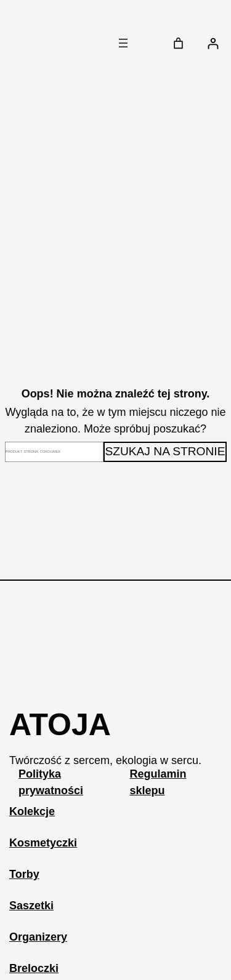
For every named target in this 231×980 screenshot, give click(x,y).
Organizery (38, 937)
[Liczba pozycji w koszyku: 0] (178, 43)
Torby (24, 874)
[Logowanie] (213, 43)
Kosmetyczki (43, 843)
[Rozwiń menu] (123, 43)
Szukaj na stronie (165, 451)
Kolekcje (32, 811)
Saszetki (31, 906)
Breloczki (34, 968)
